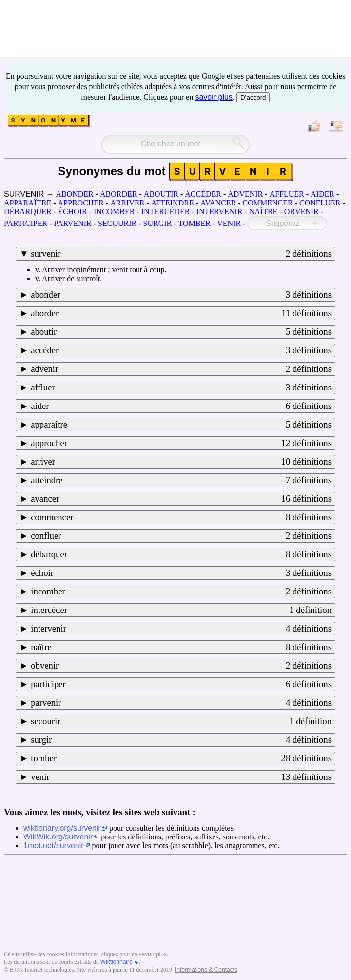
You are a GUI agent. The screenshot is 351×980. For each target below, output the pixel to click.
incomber (181, 592)
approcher (181, 443)
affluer (181, 388)
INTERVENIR (220, 212)
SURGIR (158, 223)
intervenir (181, 629)
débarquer (181, 554)
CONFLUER (320, 203)
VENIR (229, 223)
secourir (181, 721)
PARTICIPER (26, 223)
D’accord (253, 97)
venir (181, 777)
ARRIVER (127, 203)
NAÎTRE (263, 212)
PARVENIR (72, 223)
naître (181, 647)
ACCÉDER (203, 194)
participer (181, 684)
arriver (181, 462)
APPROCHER (81, 203)
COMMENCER (268, 203)
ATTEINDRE (173, 203)
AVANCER (218, 203)
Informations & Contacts (206, 970)
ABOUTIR (161, 194)
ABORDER (118, 194)
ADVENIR (245, 194)
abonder (181, 295)
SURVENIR (24, 194)
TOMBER (195, 223)
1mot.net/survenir (54, 846)
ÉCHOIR (73, 212)
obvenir (181, 666)
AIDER (322, 194)
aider (181, 406)
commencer (181, 517)
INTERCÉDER (166, 212)
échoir (181, 573)
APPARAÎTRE (28, 203)
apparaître (181, 425)
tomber (181, 758)
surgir (181, 740)
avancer (181, 499)
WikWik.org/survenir (58, 837)
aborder (181, 313)
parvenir (181, 703)
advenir (181, 369)
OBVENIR (302, 212)
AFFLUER (287, 194)
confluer (181, 536)
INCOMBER (114, 212)
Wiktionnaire (117, 962)
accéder (181, 350)
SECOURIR (117, 223)
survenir (181, 254)
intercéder (181, 610)
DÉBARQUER (28, 212)
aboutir (181, 332)
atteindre (181, 480)
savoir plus (214, 97)
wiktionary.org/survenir (62, 828)
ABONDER (74, 194)
